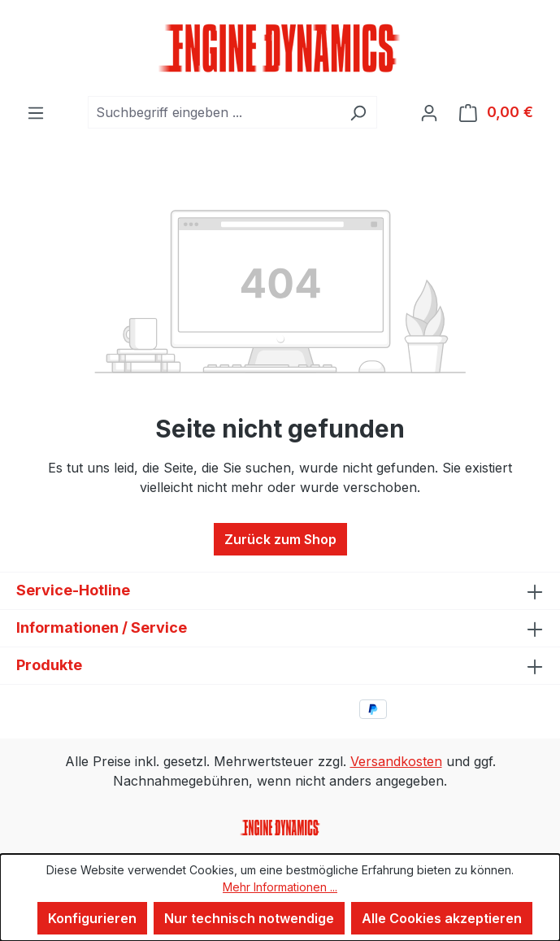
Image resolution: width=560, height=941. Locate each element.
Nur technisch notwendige (249, 918)
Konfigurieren (92, 918)
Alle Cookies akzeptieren (442, 918)
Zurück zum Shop (280, 539)
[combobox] (214, 112)
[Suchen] (358, 112)
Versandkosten (396, 761)
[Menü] (36, 112)
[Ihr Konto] (429, 112)
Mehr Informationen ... (280, 887)
